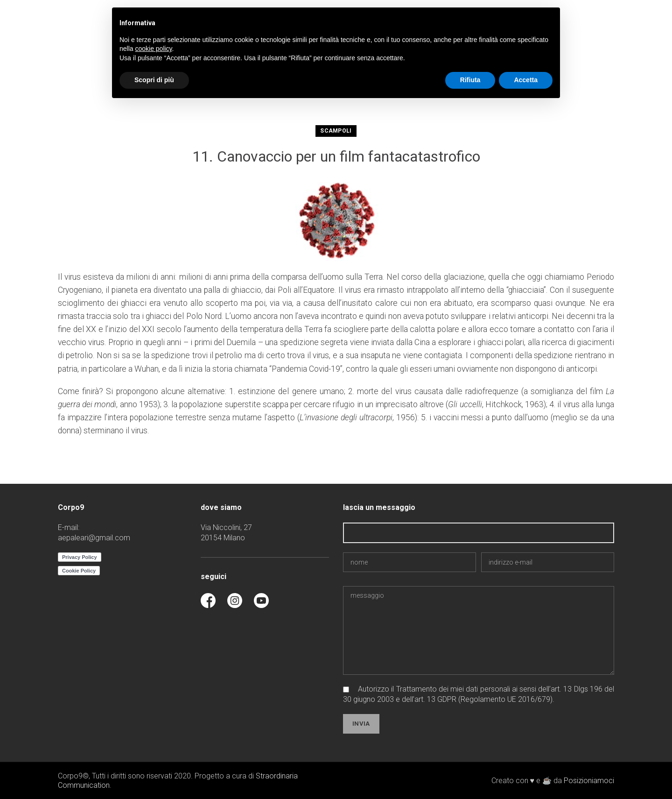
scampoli (336, 131)
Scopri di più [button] (154, 80)
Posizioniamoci (589, 781)
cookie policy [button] (153, 49)
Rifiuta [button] (470, 80)
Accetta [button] (526, 80)
